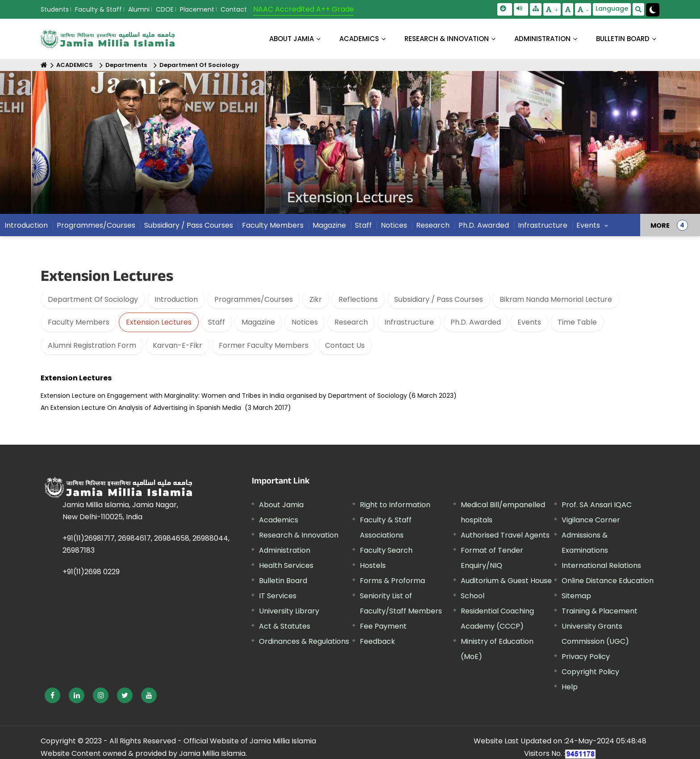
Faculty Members (273, 227)
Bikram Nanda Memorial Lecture (556, 299)
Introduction (26, 227)
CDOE (165, 9)
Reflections (358, 299)
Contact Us (345, 345)
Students (55, 9)
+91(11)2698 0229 (91, 572)
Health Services (286, 565)
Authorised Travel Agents (505, 535)
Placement (197, 9)
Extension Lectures (159, 322)
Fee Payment (383, 626)
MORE (660, 228)
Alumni (139, 9)
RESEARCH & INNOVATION (447, 39)
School (473, 596)
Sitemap (576, 596)
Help (570, 687)
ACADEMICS (359, 39)
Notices (394, 227)
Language (612, 8)
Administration (285, 550)
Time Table (577, 322)
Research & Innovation (299, 535)
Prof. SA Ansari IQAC (597, 505)
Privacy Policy (586, 657)
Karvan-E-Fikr (177, 345)
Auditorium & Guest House (506, 581)
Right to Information (395, 505)
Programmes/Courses (96, 227)
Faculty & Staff (98, 9)
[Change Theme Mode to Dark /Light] (653, 10)
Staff (363, 227)
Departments (126, 65)
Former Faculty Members (264, 345)
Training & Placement (600, 611)
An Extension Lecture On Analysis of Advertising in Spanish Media (141, 408)
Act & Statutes (285, 626)
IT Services (278, 596)
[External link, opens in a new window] (52, 695)
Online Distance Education (608, 581)
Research (433, 227)
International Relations (601, 565)
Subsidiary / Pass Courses (189, 227)
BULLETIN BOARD (623, 39)
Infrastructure (543, 227)
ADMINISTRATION (542, 39)
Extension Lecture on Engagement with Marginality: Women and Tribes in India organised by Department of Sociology (224, 396)
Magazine (329, 227)
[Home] (44, 65)
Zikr (316, 299)
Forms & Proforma (392, 581)
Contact (234, 9)
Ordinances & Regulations (304, 641)
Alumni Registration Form (92, 345)
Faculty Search (386, 550)
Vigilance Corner (591, 520)
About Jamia (292, 39)
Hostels (373, 565)
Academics (279, 520)
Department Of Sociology (199, 65)
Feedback (377, 641)
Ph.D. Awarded (484, 227)
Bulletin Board (283, 581)
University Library (289, 611)
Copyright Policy (590, 672)
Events (588, 227)
